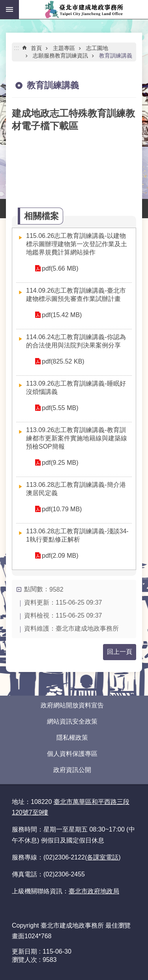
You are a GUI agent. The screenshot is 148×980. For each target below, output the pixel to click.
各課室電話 (103, 857)
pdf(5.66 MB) (60, 268)
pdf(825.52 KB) (63, 361)
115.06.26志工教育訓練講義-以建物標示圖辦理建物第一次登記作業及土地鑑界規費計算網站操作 (77, 244)
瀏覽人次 (24, 960)
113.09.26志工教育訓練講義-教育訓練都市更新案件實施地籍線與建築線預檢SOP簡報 (77, 438)
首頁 (36, 48)
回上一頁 (120, 652)
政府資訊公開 (72, 770)
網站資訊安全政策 (72, 721)
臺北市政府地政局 (94, 891)
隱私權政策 (72, 738)
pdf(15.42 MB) (62, 315)
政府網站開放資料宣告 (72, 705)
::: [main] (16, 48)
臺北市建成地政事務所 (83, 9)
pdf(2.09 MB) (60, 556)
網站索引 (9, 9)
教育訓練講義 (116, 56)
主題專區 (64, 48)
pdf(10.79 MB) (62, 509)
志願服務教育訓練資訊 (60, 56)
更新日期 (24, 951)
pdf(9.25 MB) (60, 463)
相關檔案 (41, 216)
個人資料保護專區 (72, 754)
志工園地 (97, 48)
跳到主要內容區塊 (4, 4)
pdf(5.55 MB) (60, 408)
